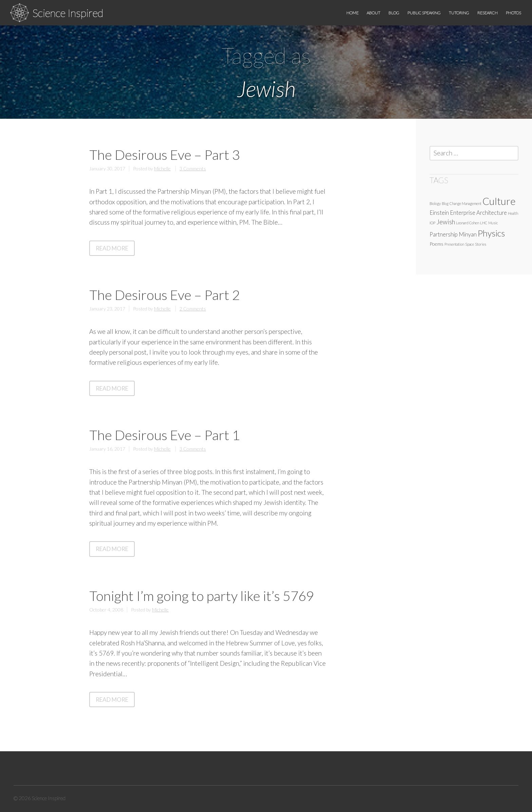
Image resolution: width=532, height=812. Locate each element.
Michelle (162, 168)
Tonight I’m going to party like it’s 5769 (202, 596)
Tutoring (459, 13)
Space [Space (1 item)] (470, 244)
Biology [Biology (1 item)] (435, 203)
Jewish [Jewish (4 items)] (446, 222)
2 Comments (193, 309)
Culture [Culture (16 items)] (499, 201)
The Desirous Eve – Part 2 (165, 295)
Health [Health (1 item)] (513, 213)
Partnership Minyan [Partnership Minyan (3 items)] (453, 234)
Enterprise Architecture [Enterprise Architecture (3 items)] (478, 213)
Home (353, 13)
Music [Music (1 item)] (493, 223)
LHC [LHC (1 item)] (484, 223)
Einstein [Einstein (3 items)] (439, 213)
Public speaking (424, 13)
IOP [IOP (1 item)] (432, 223)
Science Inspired (68, 13)
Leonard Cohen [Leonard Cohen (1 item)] (468, 223)
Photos (514, 13)
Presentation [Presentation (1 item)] (454, 244)
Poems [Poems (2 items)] (436, 244)
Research (488, 13)
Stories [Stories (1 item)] (481, 244)
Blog (394, 13)
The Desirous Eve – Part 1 (165, 435)
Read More (115, 250)
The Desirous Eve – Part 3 (165, 155)
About (374, 13)
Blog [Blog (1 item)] (445, 203)
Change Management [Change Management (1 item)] (465, 203)
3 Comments (193, 168)
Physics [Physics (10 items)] (491, 233)
